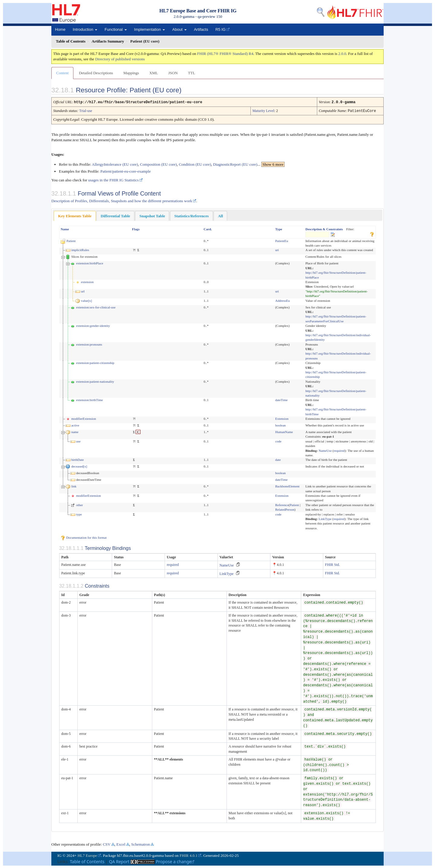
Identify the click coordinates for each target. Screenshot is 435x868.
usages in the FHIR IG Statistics (113, 179)
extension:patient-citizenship (95, 362)
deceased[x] (79, 466)
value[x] (87, 300)
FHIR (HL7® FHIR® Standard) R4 (225, 54)
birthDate (78, 459)
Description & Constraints (324, 228)
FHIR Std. (332, 564)
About (179, 29)
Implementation (150, 29)
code (278, 441)
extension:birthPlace (90, 263)
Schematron (140, 844)
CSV (106, 844)
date (278, 459)
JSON (173, 73)
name (75, 431)
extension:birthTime (90, 399)
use (78, 441)
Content (62, 73)
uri (277, 249)
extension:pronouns (89, 344)
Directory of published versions (120, 59)
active (75, 425)
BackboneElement (287, 486)
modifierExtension (84, 418)
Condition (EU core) (195, 164)
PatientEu (282, 240)
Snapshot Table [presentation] (152, 215)
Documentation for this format (84, 537)
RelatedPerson (285, 509)
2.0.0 (342, 54)
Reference (282, 504)
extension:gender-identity (93, 325)
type (79, 514)
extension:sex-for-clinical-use (96, 307)
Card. (208, 228)
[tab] (75, 215)
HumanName (284, 431)
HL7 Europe (87, 855)
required (339, 450)
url (83, 291)
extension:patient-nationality (95, 381)
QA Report (119, 861)
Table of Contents (87, 861)
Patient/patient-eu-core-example (126, 171)
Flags (136, 228)
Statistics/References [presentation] (192, 215)
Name (65, 228)
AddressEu (282, 300)
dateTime (281, 399)
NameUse (325, 450)
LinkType (325, 518)
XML (154, 73)
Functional (116, 29)
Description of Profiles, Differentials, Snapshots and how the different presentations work (122, 200)
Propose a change (175, 861)
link (74, 486)
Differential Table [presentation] (115, 215)
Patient (71, 240)
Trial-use (86, 110)
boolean (280, 425)
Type (279, 228)
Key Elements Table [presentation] (75, 215)
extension (87, 281)
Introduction (85, 29)
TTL (192, 73)
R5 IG (221, 29)
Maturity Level (263, 110)
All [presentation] (220, 215)
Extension (282, 418)
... (271, 164)
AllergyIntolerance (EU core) (115, 164)
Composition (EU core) (158, 164)
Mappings (131, 73)
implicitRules (80, 249)
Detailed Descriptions (96, 73)
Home (60, 29)
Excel (121, 844)
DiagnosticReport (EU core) (235, 164)
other (80, 504)
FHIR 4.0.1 (189, 855)
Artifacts (201, 29)
